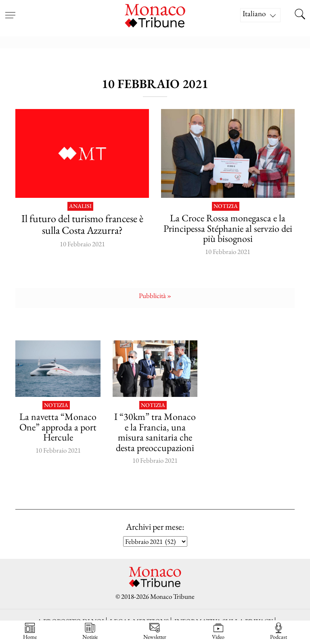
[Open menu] (10, 10)
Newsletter (155, 631)
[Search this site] (300, 15)
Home (30, 631)
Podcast (279, 631)
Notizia (226, 206)
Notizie (90, 631)
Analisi (80, 206)
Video (218, 631)
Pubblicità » (155, 296)
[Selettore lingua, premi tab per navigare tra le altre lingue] (260, 15)
